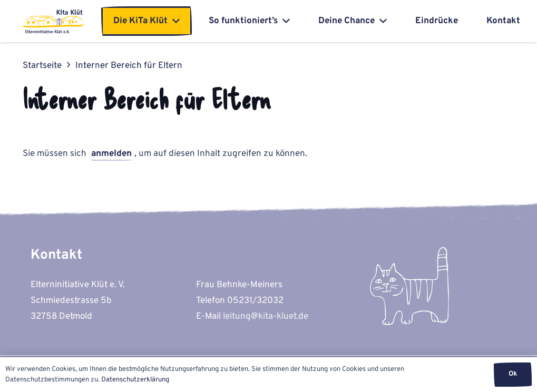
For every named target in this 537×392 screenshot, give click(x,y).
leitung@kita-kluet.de (266, 317)
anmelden (111, 154)
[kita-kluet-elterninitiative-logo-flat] (54, 21)
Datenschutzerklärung (135, 380)
